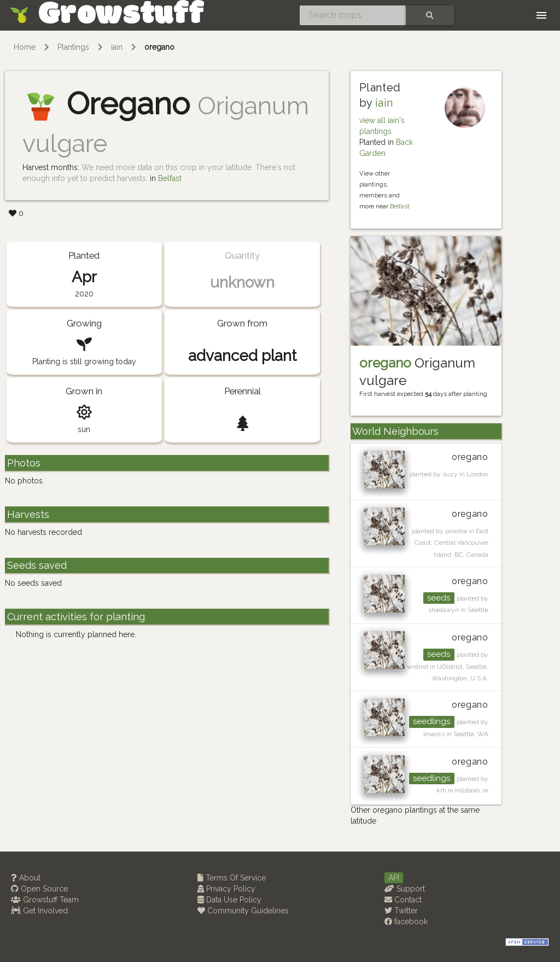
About (26, 878)
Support (405, 889)
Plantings (73, 47)
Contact (403, 900)
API (394, 878)
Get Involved (39, 911)
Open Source (39, 889)
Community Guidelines (243, 911)
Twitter (401, 911)
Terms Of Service (232, 878)
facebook (406, 922)
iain (117, 47)
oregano (159, 47)
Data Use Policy (229, 900)
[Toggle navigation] (541, 15)
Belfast (170, 178)
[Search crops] (353, 15)
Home (25, 47)
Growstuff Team (45, 900)
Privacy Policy (226, 889)
